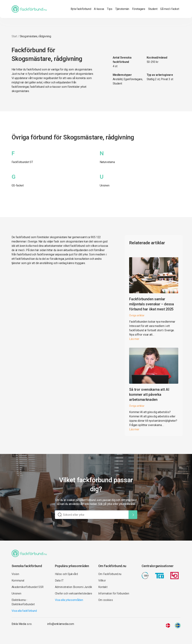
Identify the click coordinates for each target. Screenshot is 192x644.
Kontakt (103, 587)
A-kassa (99, 9)
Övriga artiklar (137, 315)
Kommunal (18, 581)
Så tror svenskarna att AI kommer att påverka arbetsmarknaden (149, 395)
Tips (110, 9)
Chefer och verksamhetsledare (74, 593)
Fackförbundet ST (22, 162)
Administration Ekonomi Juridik (74, 587)
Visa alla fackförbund (24, 611)
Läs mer (134, 339)
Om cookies (106, 600)
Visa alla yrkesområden (69, 600)
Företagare (139, 9)
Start (14, 36)
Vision (15, 574)
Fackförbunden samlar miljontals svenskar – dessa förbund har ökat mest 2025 (151, 304)
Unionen (105, 185)
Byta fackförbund (81, 9)
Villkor (102, 581)
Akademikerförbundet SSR (28, 587)
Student (153, 9)
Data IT (59, 581)
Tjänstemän (122, 9)
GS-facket (18, 185)
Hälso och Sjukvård (66, 574)
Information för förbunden (114, 593)
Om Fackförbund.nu (110, 574)
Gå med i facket (170, 9)
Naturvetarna (107, 162)
